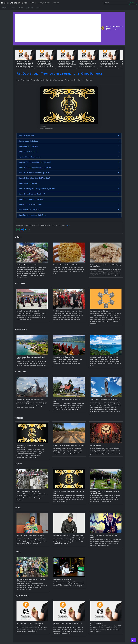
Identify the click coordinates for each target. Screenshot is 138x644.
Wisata (48, 3)
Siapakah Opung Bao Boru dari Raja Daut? (34, 178)
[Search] (116, 3)
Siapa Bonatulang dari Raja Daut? (31, 199)
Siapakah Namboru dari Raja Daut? (32, 194)
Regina (68, 225)
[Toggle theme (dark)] (134, 640)
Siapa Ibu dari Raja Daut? (28, 152)
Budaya (41, 3)
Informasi (56, 3)
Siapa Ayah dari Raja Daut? (28, 146)
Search (133, 3)
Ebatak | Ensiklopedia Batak (14, 3)
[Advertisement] (58, 28)
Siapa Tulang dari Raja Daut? (29, 210)
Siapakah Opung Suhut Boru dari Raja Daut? (35, 167)
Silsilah (13, 8)
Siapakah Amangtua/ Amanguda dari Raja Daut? (37, 189)
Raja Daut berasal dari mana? (29, 157)
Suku (38, 8)
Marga (21, 8)
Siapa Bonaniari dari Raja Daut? (30, 204)
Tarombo (33, 3)
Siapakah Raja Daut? (26, 136)
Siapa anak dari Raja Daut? (28, 141)
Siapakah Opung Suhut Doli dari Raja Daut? (35, 162)
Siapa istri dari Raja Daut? (28, 183)
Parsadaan (29, 8)
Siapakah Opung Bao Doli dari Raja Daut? (34, 173)
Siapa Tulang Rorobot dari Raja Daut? (32, 215)
